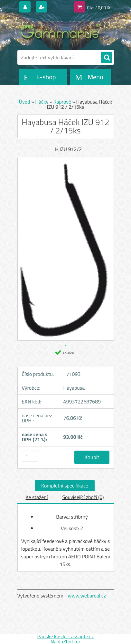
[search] (107, 58)
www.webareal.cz (87, 596)
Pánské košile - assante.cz (65, 636)
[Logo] (62, 31)
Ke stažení (37, 497)
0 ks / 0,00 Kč (99, 8)
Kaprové (62, 102)
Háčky (42, 102)
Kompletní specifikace (65, 486)
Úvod (25, 102)
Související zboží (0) (83, 497)
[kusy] (30, 456)
